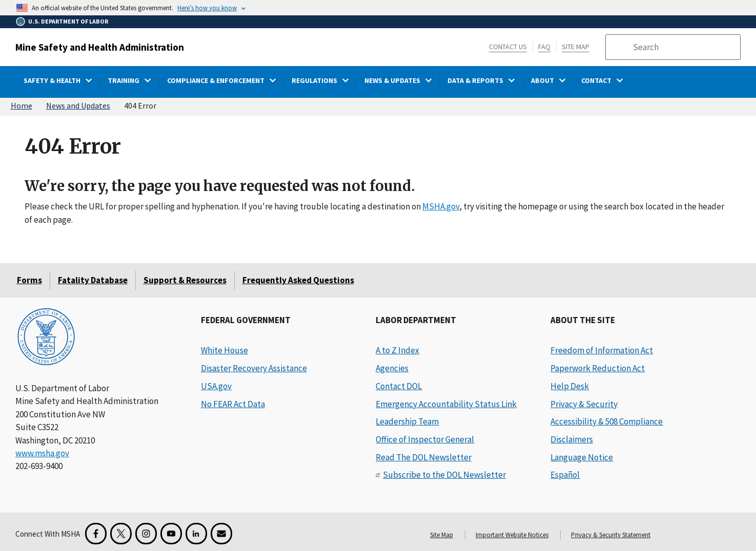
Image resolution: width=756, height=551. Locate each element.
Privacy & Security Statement (611, 535)
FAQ (544, 47)
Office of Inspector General (425, 439)
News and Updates (78, 105)
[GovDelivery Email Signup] (221, 534)
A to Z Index (397, 350)
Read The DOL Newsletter (424, 457)
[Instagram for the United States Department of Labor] (146, 534)
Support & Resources (185, 280)
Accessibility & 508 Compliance (607, 421)
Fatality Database (93, 280)
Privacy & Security (584, 404)
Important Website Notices (512, 535)
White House (224, 350)
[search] (683, 47)
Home (22, 105)
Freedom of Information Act (602, 350)
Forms (29, 280)
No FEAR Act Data (233, 404)
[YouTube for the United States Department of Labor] (171, 534)
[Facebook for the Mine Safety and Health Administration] (96, 534)
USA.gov (216, 386)
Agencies (392, 368)
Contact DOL (399, 386)
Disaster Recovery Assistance (254, 368)
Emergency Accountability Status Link (446, 404)
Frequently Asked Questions (298, 280)
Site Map (576, 47)
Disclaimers (572, 439)
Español (565, 475)
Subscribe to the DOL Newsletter (444, 475)
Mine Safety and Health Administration (100, 47)
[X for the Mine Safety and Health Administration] (121, 534)
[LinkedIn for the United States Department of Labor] (196, 534)
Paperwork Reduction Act (598, 368)
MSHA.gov (441, 206)
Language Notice (582, 457)
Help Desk (570, 386)
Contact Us (508, 47)
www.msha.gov (42, 453)
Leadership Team (407, 421)
